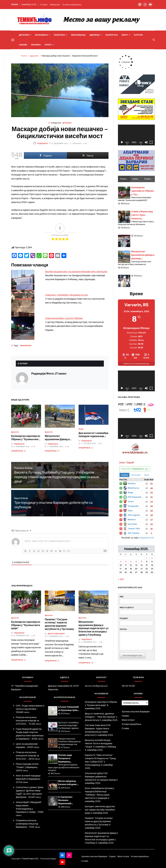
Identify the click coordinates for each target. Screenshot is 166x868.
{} (64, 551)
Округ (126, 35)
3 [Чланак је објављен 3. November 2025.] (121, 562)
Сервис (125, 716)
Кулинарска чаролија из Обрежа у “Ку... (142, 191)
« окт (121, 579)
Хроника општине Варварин (136, 712)
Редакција (40, 143)
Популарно (125, 179)
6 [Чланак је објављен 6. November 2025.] (136, 562)
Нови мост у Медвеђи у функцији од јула (66, 295)
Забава (23, 45)
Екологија (112, 35)
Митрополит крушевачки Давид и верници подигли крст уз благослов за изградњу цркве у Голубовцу (94, 628)
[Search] (154, 40)
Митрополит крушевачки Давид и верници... (143, 255)
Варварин (26, 346)
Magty (53, 859)
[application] (136, 135)
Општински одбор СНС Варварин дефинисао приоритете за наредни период (100, 777)
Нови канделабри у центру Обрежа (64, 318)
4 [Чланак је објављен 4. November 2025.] (126, 562)
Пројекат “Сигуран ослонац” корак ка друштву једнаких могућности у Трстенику (59, 624)
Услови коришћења (72, 5)
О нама (44, 5)
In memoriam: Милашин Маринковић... (66, 800)
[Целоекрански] (151, 142)
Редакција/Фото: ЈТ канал (49, 374)
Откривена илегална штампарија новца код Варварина (27, 824)
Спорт (49, 45)
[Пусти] (122, 142)
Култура (138, 35)
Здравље (96, 35)
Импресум (55, 5)
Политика (60, 35)
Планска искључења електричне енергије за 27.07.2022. (27, 721)
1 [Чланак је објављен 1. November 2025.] (147, 558)
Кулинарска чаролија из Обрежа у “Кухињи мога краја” (26, 439)
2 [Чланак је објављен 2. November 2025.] (152, 558)
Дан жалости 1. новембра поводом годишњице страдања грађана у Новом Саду (93, 438)
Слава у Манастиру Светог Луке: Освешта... (142, 215)
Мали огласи (128, 720)
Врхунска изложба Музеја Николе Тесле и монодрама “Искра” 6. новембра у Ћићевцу (101, 743)
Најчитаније (137, 179)
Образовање (78, 35)
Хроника (36, 45)
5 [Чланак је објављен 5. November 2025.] (131, 562)
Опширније (18, 451)
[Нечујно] (146, 142)
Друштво (25, 35)
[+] (69, 551)
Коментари (149, 179)
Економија (43, 35)
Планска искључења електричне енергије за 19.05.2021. (27, 756)
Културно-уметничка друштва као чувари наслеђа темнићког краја (100, 810)
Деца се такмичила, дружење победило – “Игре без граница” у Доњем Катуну (101, 717)
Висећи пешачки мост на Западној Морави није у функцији (76, 271)
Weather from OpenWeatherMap (136, 364)
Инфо (81, 429)
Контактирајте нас (133, 655)
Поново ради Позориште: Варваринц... (65, 758)
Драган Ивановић (56, 634)
